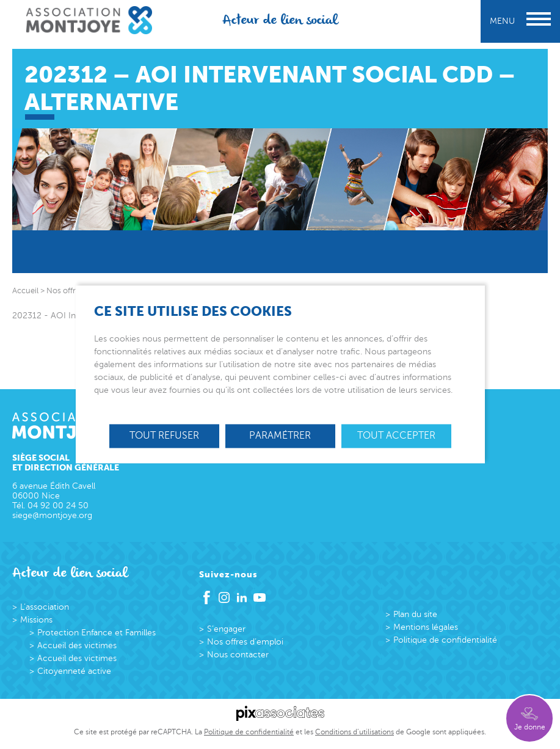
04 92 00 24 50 (58, 506)
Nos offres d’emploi (245, 642)
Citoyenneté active (74, 671)
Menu (520, 21)
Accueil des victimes (77, 645)
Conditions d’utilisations (355, 732)
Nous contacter (238, 655)
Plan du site (415, 614)
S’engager (226, 629)
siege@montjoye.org (52, 515)
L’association (45, 607)
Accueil (25, 291)
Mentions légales (426, 627)
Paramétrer (280, 436)
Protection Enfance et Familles (96, 633)
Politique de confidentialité (445, 640)
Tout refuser (164, 436)
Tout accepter (396, 436)
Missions (36, 620)
